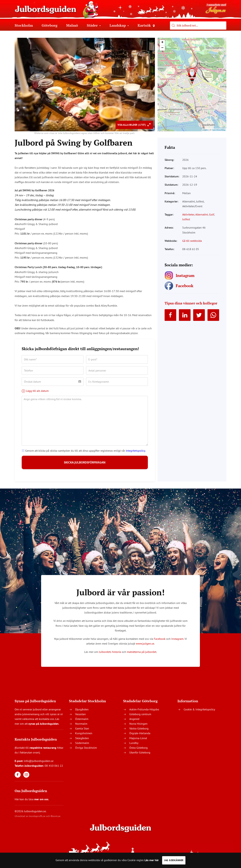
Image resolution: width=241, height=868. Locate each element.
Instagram (177, 642)
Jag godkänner (174, 860)
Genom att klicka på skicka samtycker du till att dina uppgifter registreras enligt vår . (84, 451)
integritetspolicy (135, 451)
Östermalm (82, 722)
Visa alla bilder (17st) (132, 125)
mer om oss (41, 802)
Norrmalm (81, 727)
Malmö (72, 25)
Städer (94, 25)
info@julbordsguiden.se (39, 764)
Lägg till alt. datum (35, 391)
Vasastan (80, 717)
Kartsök (146, 25)
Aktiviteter (188, 214)
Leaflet (205, 130)
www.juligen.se (145, 646)
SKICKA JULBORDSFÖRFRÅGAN (85, 464)
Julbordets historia (110, 655)
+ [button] (162, 43)
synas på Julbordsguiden (43, 727)
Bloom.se (55, 819)
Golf (212, 214)
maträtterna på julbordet (142, 655)
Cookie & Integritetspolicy (199, 712)
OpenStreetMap (219, 130)
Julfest (186, 219)
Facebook (160, 642)
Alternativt (202, 214)
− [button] (162, 48)
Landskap (119, 25)
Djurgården (82, 712)
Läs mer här (152, 860)
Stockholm (24, 25)
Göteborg (49, 25)
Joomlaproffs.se (37, 819)
